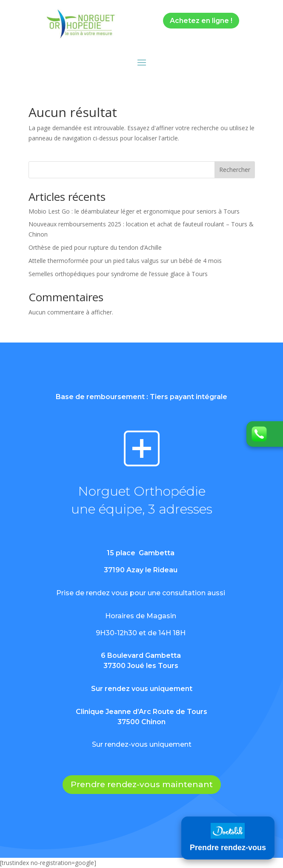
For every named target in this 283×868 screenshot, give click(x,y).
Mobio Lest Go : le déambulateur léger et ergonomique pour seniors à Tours (134, 211)
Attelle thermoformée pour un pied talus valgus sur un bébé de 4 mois (125, 261)
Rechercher (235, 170)
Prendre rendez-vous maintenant (142, 784)
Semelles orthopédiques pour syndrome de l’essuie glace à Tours (118, 274)
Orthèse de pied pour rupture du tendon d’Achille (95, 247)
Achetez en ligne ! (201, 21)
